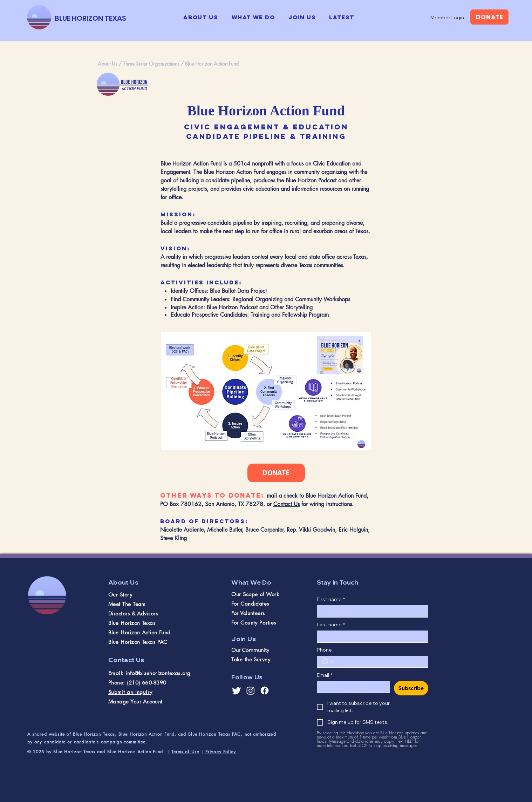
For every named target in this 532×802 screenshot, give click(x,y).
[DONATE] (489, 17)
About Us (108, 64)
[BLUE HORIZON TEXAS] (90, 18)
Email (325, 675)
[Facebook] (265, 690)
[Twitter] (237, 690)
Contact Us (287, 504)
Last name (331, 625)
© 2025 (37, 752)
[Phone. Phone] (380, 662)
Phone (324, 650)
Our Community (250, 650)
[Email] (351, 687)
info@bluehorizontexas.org (158, 673)
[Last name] (370, 636)
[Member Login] (447, 18)
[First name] (370, 611)
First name (331, 599)
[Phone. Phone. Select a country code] (328, 661)
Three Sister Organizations (151, 64)
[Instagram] (251, 690)
